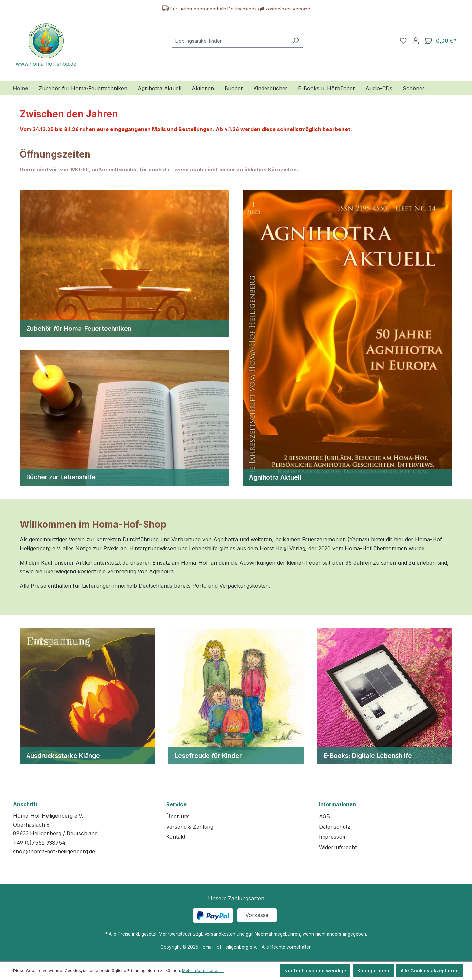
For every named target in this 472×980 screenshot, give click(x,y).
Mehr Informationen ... (203, 971)
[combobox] (230, 41)
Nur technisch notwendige (315, 971)
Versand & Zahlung (190, 827)
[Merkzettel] (403, 41)
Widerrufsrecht (338, 847)
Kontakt (176, 837)
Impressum (333, 837)
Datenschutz (335, 827)
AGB (324, 816)
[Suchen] (295, 41)
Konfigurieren (373, 971)
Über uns (178, 816)
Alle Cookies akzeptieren (430, 971)
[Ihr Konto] (416, 41)
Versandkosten (220, 934)
